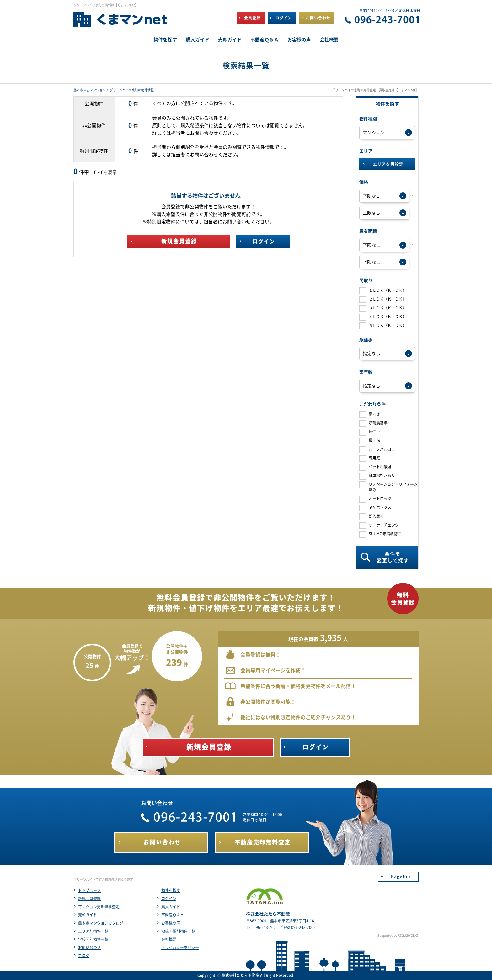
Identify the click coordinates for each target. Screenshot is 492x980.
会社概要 (169, 939)
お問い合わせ (89, 947)
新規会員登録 (89, 899)
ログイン (169, 899)
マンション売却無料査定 (99, 907)
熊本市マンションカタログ (101, 923)
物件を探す (171, 890)
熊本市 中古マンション (89, 90)
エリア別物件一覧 (93, 931)
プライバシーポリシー (180, 947)
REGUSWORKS (408, 935)
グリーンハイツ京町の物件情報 (132, 90)
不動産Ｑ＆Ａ (173, 915)
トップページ (89, 890)
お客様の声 (171, 923)
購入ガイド (171, 907)
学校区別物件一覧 (93, 939)
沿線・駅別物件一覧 (178, 931)
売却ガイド (88, 915)
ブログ (84, 956)
